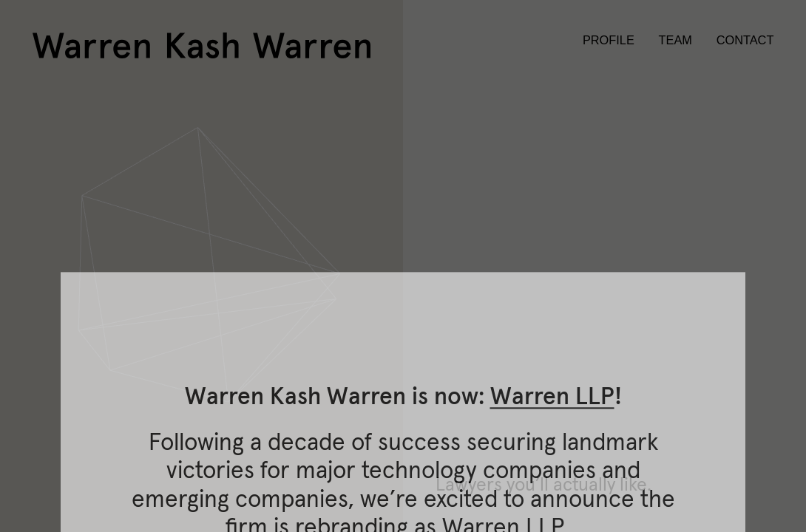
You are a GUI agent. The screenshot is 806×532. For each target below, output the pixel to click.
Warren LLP (552, 505)
